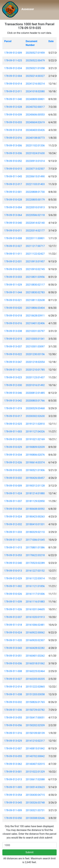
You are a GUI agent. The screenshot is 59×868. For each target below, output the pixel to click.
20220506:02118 (35, 215)
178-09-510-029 (13, 447)
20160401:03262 (35, 656)
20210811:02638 (35, 300)
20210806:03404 (35, 308)
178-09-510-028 (13, 200)
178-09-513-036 (13, 153)
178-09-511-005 (13, 787)
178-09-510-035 (13, 470)
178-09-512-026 (13, 462)
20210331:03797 (35, 331)
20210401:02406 (35, 323)
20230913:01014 (35, 161)
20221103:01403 (35, 184)
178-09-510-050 (13, 818)
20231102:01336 (35, 146)
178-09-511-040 (13, 99)
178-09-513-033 (13, 277)
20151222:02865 (35, 687)
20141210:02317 (35, 741)
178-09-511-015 (13, 548)
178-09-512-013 (13, 779)
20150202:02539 (35, 725)
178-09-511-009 (13, 810)
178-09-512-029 (13, 578)
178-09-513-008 (13, 238)
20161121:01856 (35, 586)
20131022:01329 (35, 772)
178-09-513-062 (13, 764)
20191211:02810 (35, 424)
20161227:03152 (35, 571)
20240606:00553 (35, 115)
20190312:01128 (35, 486)
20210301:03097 (35, 347)
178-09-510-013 (13, 571)
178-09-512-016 (13, 138)
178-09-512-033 (13, 439)
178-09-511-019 (13, 408)
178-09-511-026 (13, 609)
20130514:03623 (35, 787)
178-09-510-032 (13, 702)
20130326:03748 (35, 803)
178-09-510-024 (13, 633)
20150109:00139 (35, 733)
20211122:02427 (35, 254)
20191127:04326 (35, 432)
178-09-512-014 (13, 687)
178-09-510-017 (13, 416)
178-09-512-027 (13, 246)
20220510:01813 (35, 207)
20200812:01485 (35, 393)
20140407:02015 (35, 764)
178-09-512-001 (13, 192)
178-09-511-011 (13, 254)
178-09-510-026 (13, 594)
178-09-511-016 (13, 733)
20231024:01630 (35, 153)
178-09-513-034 (13, 455)
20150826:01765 (35, 702)
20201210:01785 (35, 370)
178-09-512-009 (13, 53)
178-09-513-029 (13, 741)
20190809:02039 (35, 447)
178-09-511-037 (13, 501)
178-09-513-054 (13, 795)
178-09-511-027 (13, 540)
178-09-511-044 (13, 292)
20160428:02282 (35, 648)
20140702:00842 (35, 756)
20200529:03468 (35, 408)
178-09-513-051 (13, 656)
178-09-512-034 (13, 68)
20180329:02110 (35, 532)
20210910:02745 (35, 269)
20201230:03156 (35, 354)
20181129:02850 (35, 501)
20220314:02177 (35, 231)
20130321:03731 (35, 810)
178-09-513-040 (13, 223)
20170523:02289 (35, 563)
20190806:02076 (35, 455)
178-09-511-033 (13, 532)
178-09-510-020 (13, 308)
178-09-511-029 (13, 285)
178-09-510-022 (13, 354)
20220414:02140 (35, 223)
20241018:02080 (35, 91)
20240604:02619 (35, 122)
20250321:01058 (35, 68)
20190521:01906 (35, 470)
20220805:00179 (35, 200)
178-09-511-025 (13, 61)
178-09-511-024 (13, 493)
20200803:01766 (35, 401)
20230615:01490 (35, 176)
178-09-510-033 (13, 122)
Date (51, 41)
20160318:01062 (35, 663)
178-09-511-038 (13, 694)
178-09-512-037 (13, 617)
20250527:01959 (35, 53)
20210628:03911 (35, 316)
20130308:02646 (35, 818)
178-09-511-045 (13, 176)
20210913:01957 (35, 261)
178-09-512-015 (13, 339)
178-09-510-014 (13, 84)
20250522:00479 (35, 61)
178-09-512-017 (13, 184)
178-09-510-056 (13, 725)
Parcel (8, 41)
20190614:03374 (35, 462)
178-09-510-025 (13, 269)
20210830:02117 (35, 285)
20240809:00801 (35, 99)
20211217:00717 (35, 246)
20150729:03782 (35, 710)
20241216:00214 (35, 84)
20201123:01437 (35, 377)
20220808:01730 (35, 192)
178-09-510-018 (13, 316)
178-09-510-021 (13, 300)
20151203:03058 (35, 694)
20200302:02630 (35, 416)
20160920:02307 (35, 640)
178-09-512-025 (13, 424)
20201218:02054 (35, 362)
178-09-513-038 (13, 331)
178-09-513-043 (13, 648)
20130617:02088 (35, 779)
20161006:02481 (35, 625)
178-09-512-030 (13, 385)
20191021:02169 (35, 439)
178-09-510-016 (13, 323)
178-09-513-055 (13, 718)
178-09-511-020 (13, 640)
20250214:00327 (35, 76)
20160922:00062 (35, 633)
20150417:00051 (35, 718)
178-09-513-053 (13, 555)
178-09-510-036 (13, 663)
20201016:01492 (35, 385)
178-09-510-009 (13, 486)
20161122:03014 (35, 578)
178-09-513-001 (13, 772)
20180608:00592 (35, 509)
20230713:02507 (35, 169)
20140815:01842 (35, 748)
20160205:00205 (35, 679)
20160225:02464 (35, 671)
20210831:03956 (35, 277)
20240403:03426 (35, 130)
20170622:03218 (35, 555)
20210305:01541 (35, 339)
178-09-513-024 (13, 517)
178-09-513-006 (13, 146)
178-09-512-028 (13, 107)
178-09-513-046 (13, 393)
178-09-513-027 (13, 679)
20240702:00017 (35, 107)
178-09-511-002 (13, 586)
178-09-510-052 (13, 161)
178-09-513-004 (13, 207)
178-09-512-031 (13, 261)
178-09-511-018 (13, 625)
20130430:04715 (35, 795)
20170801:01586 (35, 548)
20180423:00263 (35, 517)
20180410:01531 (35, 524)
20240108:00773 (35, 138)
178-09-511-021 (13, 370)
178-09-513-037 (13, 347)
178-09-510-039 (13, 115)
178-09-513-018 (13, 130)
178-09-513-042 (13, 401)
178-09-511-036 (13, 710)
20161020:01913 (35, 617)
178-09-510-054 (13, 509)
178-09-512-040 (13, 563)
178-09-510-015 (13, 169)
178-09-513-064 (13, 215)
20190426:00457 (35, 478)
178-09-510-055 (13, 756)
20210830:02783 (35, 292)
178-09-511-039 (13, 602)
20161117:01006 (35, 594)
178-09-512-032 (13, 524)
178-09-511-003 (13, 432)
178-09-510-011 (13, 231)
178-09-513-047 (13, 362)
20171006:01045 (35, 540)
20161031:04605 (35, 609)
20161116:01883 (35, 602)
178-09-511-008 (13, 671)
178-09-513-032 (13, 478)
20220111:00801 (35, 238)
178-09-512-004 (13, 76)
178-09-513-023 (13, 377)
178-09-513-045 (13, 803)
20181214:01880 (35, 493)
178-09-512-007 (13, 748)
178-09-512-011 (13, 91)
